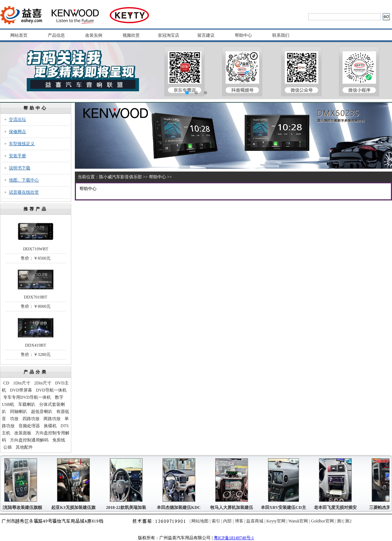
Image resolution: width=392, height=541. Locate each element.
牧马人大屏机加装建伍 (233, 507)
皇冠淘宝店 (169, 35)
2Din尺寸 (43, 383)
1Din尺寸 (22, 383)
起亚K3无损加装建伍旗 (74, 507)
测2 (348, 521)
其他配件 (24, 447)
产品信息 (56, 35)
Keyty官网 (276, 521)
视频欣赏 (131, 35)
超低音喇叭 (42, 412)
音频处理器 (29, 426)
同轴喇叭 (19, 412)
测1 (340, 521)
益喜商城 (255, 521)
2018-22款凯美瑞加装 (127, 507)
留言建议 (206, 35)
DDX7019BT (35, 297)
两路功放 (52, 419)
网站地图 (200, 521)
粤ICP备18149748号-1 (234, 538)
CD (6, 383)
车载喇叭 (27, 404)
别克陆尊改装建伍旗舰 (22, 507)
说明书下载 (20, 168)
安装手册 (17, 156)
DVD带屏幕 (21, 390)
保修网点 (17, 132)
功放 (14, 419)
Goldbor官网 (323, 521)
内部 (227, 521)
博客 (239, 521)
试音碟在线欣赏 (24, 192)
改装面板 (23, 433)
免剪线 (59, 440)
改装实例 (94, 35)
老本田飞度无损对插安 (336, 507)
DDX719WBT (36, 249)
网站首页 (19, 35)
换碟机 (50, 426)
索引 (216, 521)
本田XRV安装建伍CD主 (285, 507)
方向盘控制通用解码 (29, 440)
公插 (7, 447)
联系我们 (281, 35)
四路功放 (31, 419)
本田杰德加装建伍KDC (180, 507)
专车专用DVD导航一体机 (27, 397)
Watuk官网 (298, 521)
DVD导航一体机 (51, 390)
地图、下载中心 (24, 180)
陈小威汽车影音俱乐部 (120, 177)
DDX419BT (35, 345)
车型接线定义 (22, 144)
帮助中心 (243, 35)
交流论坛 (17, 119)
